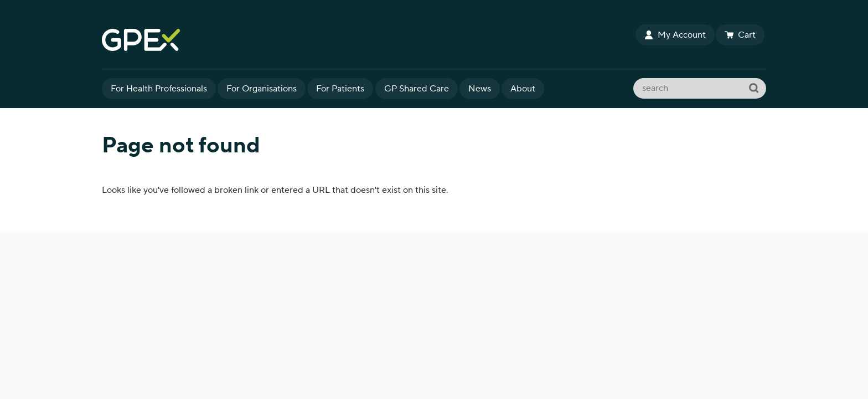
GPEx (368, 40)
